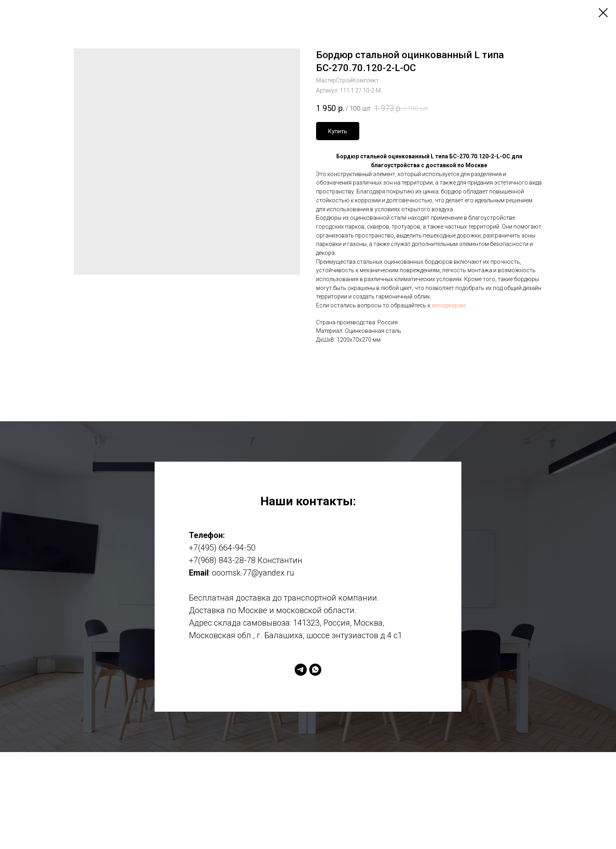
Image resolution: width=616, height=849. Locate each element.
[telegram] (301, 670)
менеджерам (448, 305)
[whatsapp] (315, 670)
